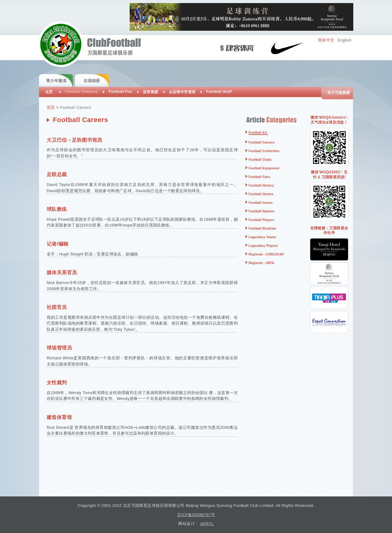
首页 (51, 107)
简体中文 (326, 40)
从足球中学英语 (182, 92)
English (345, 40)
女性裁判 (57, 383)
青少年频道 (56, 81)
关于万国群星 (339, 93)
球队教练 (57, 209)
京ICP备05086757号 (196, 515)
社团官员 (57, 307)
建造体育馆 (59, 417)
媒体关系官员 (62, 272)
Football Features (82, 92)
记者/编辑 (57, 244)
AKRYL (207, 524)
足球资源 (151, 92)
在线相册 (92, 81)
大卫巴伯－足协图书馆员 (74, 140)
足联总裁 (57, 174)
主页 (49, 92)
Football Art (258, 133)
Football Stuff (219, 92)
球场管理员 (59, 348)
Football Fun (120, 92)
